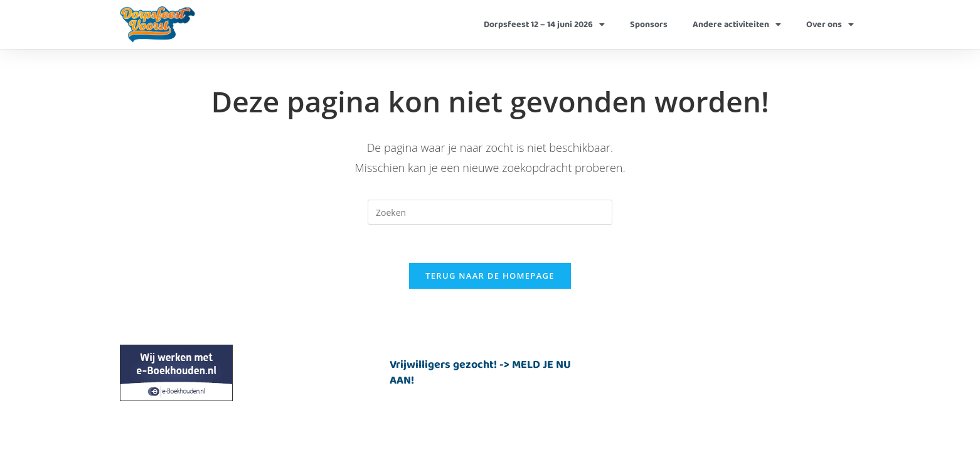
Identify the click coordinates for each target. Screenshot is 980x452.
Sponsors (649, 24)
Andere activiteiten (737, 24)
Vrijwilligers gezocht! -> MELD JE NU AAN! (480, 373)
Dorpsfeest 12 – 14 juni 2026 (544, 24)
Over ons (830, 24)
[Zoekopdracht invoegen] (490, 212)
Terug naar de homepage (490, 276)
